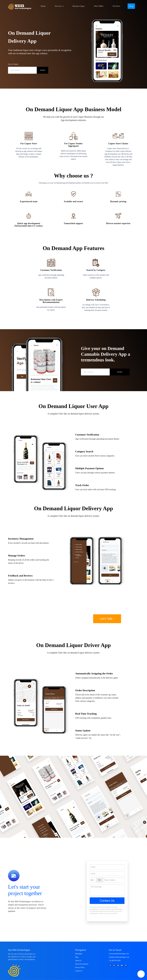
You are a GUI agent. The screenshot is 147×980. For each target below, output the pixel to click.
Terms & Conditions (82, 964)
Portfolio (116, 6)
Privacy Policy (80, 967)
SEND (42, 70)
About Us (78, 961)
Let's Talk (107, 619)
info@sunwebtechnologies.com (119, 957)
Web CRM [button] (99, 6)
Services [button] (59, 6)
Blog (77, 957)
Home (43, 6)
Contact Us (107, 901)
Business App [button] (79, 6)
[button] (141, 974)
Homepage (79, 954)
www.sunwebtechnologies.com (119, 954)
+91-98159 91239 (115, 961)
